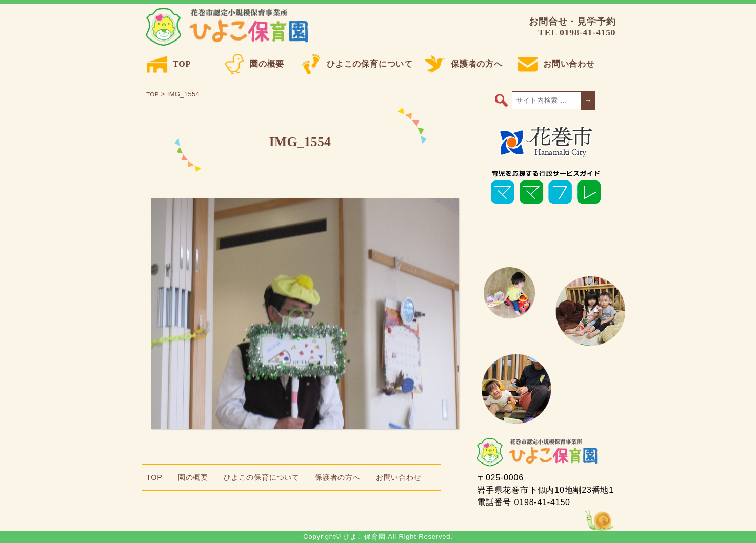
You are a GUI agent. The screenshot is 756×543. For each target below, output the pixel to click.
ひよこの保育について (357, 64)
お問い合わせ (556, 64)
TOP (169, 64)
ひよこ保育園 (229, 27)
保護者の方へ (464, 64)
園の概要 (254, 64)
